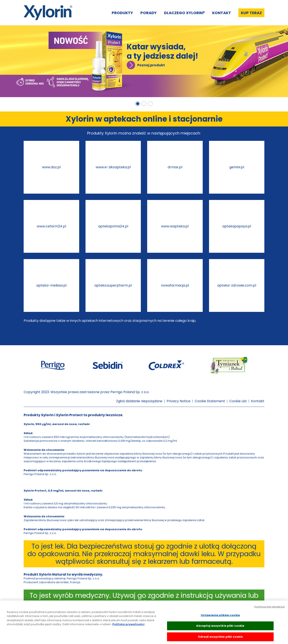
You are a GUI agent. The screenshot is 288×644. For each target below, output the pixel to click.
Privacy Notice (179, 401)
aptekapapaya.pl (237, 226)
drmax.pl (175, 167)
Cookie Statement (210, 401)
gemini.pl (237, 167)
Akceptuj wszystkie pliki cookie (220, 628)
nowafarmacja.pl (175, 285)
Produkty (122, 13)
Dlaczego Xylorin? (184, 13)
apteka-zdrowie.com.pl (237, 285)
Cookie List (238, 401)
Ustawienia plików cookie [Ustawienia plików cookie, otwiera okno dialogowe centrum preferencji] (220, 618)
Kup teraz (251, 13)
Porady (149, 13)
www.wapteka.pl (175, 226)
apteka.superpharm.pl (113, 285)
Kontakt (222, 13)
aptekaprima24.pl (113, 226)
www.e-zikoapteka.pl (113, 167)
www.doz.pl (51, 167)
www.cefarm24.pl (51, 226)
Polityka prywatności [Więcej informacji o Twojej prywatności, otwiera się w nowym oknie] (128, 627)
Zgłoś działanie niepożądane (139, 401)
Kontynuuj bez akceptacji (270, 609)
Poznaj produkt (151, 65)
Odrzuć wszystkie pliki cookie (220, 639)
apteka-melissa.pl (51, 285)
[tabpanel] (144, 61)
